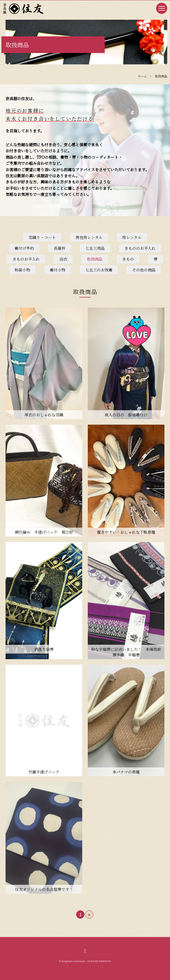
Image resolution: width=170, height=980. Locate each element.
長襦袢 (59, 248)
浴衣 (63, 259)
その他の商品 (144, 270)
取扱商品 (95, 259)
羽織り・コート (42, 237)
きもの (128, 259)
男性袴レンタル (89, 237)
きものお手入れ (26, 259)
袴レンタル (132, 237)
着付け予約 (24, 248)
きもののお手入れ (140, 248)
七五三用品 (95, 248)
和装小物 (22, 270)
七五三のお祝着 (99, 270)
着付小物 (57, 270)
